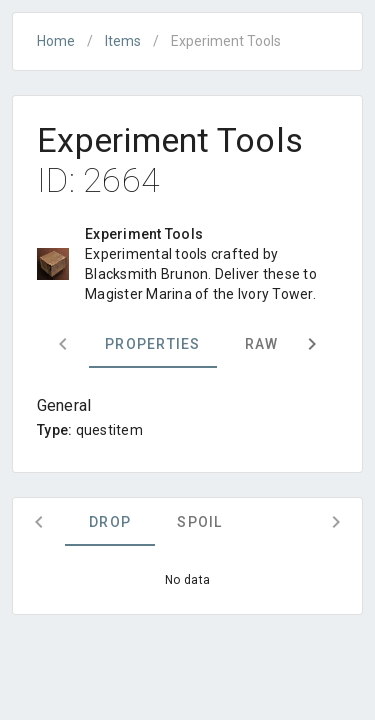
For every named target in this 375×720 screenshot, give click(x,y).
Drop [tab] (110, 522)
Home (56, 41)
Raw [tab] (262, 344)
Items (123, 41)
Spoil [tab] (199, 522)
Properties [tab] (153, 344)
